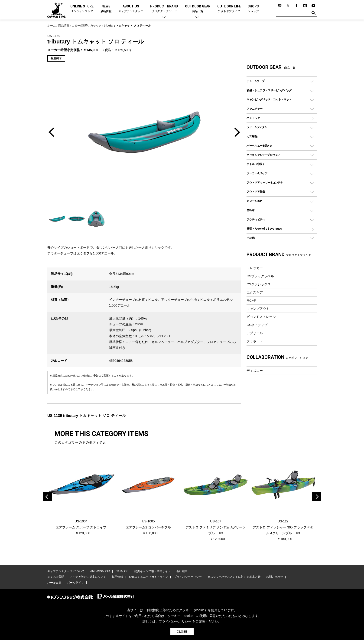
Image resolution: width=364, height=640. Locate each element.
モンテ (251, 300)
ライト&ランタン (257, 127)
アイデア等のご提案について (88, 577)
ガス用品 (252, 136)
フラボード (255, 341)
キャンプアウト (258, 309)
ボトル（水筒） (256, 164)
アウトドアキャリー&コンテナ (265, 183)
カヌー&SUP (254, 201)
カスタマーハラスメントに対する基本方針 (233, 577)
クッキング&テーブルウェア (263, 155)
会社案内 (181, 571)
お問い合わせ (274, 577)
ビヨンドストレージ (261, 317)
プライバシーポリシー (187, 577)
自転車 (250, 210)
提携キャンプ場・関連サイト (152, 571)
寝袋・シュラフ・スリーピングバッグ (269, 90)
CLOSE (182, 632)
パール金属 (54, 583)
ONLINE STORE (82, 9)
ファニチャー (254, 109)
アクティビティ (256, 219)
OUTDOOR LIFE (229, 9)
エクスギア (255, 292)
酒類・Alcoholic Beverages (264, 229)
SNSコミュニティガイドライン (148, 577)
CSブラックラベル (260, 276)
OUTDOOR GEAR (198, 9)
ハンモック (253, 118)
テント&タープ (255, 81)
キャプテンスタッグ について (66, 571)
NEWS (106, 9)
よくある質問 (56, 577)
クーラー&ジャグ (257, 173)
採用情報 (117, 577)
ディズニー (255, 371)
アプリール (255, 333)
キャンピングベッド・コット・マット (269, 99)
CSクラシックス (259, 284)
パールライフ (75, 583)
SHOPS (253, 9)
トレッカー (255, 268)
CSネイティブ (257, 325)
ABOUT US (131, 9)
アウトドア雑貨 (256, 192)
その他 (250, 238)
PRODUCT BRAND (164, 9)
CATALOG (122, 571)
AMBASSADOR (100, 571)
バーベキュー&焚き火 (259, 146)
